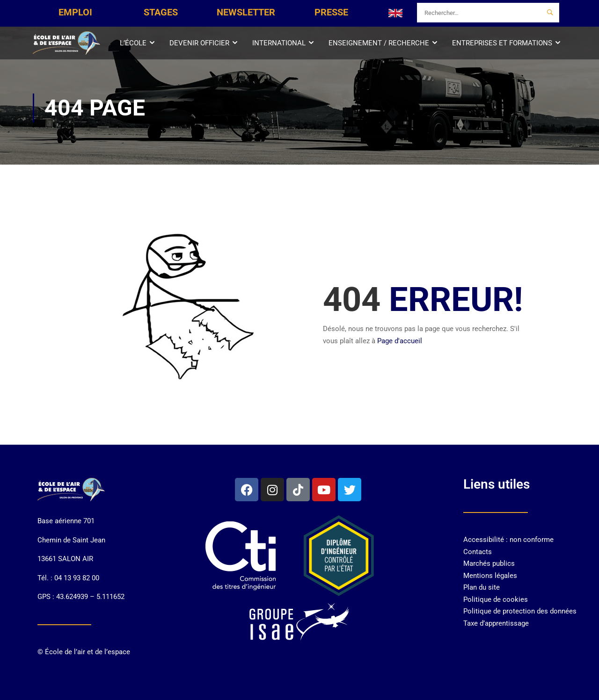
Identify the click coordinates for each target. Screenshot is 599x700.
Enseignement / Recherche (379, 43)
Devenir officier (199, 43)
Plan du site (482, 587)
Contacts (478, 552)
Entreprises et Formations (502, 43)
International (279, 43)
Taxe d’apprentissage (496, 623)
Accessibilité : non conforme (508, 540)
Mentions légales (490, 576)
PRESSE (331, 12)
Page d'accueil (400, 341)
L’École (133, 43)
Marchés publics (489, 563)
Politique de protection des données (520, 611)
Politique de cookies (496, 599)
